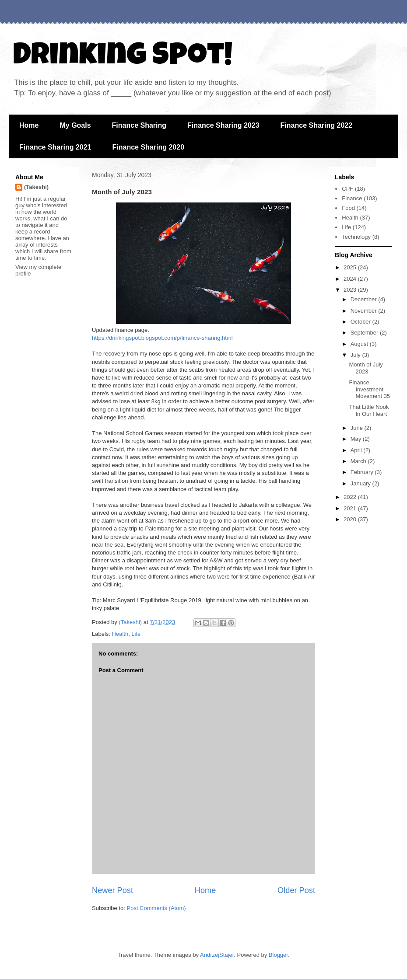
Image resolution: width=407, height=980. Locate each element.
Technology (356, 237)
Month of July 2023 (366, 368)
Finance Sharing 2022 (317, 125)
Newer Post (112, 890)
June (358, 428)
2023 (351, 290)
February (363, 472)
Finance (352, 198)
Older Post (296, 890)
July (356, 355)
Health (120, 634)
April (357, 450)
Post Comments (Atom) (156, 908)
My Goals (75, 125)
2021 (351, 508)
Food (348, 208)
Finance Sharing (139, 125)
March (359, 461)
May (357, 439)
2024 (351, 279)
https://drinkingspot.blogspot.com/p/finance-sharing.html (162, 338)
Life (136, 634)
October (361, 322)
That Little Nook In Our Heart (369, 410)
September (365, 333)
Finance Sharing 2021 (55, 147)
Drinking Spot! (123, 58)
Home (29, 125)
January (361, 483)
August (360, 344)
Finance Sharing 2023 (223, 125)
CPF (347, 189)
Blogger (278, 955)
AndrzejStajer (217, 955)
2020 (351, 519)
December (365, 299)
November (365, 311)
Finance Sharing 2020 (149, 147)
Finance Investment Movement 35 (369, 389)
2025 (351, 267)
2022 (351, 497)
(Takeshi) (36, 187)
